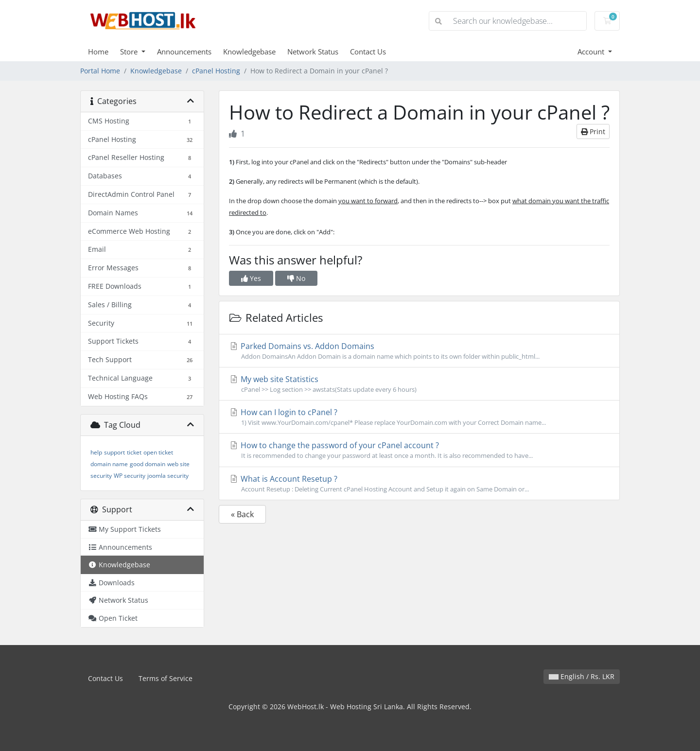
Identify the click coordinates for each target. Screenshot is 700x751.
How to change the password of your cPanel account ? (419, 450)
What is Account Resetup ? (419, 484)
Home (98, 52)
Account (592, 52)
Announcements (184, 52)
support (114, 452)
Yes (251, 278)
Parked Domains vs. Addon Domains (419, 351)
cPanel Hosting (216, 71)
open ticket (158, 452)
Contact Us (368, 52)
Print (593, 131)
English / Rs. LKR (582, 676)
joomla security (168, 476)
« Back (242, 514)
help (96, 452)
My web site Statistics (419, 384)
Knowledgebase (249, 52)
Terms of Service (166, 678)
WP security (130, 476)
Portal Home (100, 71)
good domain (148, 464)
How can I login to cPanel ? (419, 417)
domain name (109, 464)
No (296, 278)
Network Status (313, 52)
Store (130, 52)
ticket (134, 452)
